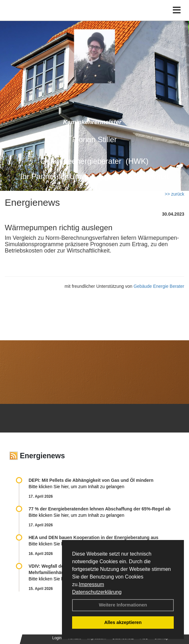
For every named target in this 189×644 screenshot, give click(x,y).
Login (57, 638)
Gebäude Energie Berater (159, 286)
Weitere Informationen (123, 605)
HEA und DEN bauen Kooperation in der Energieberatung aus (94, 537)
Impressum (91, 584)
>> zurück (175, 194)
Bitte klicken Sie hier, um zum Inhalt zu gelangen (76, 487)
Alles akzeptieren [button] (123, 622)
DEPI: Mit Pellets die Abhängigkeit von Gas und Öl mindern (94, 480)
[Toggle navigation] (177, 10)
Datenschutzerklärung (97, 592)
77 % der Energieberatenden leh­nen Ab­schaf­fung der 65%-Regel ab (100, 509)
